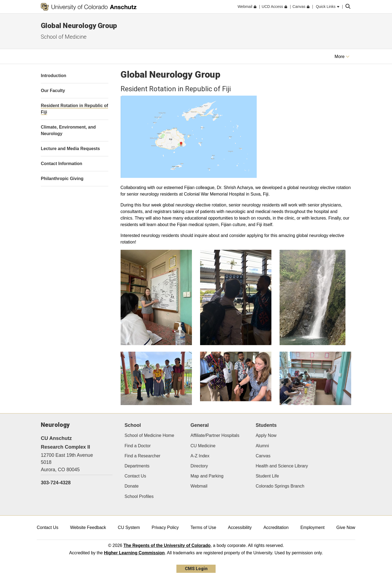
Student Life (267, 476)
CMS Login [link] (196, 569)
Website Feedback (88, 527)
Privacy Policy (165, 527)
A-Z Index (200, 456)
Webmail (199, 486)
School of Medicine (64, 37)
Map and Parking (207, 476)
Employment (312, 527)
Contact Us (135, 476)
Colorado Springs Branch (280, 486)
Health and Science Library (282, 466)
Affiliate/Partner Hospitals (215, 435)
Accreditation (276, 527)
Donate (132, 486)
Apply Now (266, 435)
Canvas (263, 456)
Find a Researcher (143, 456)
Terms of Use (203, 527)
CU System (129, 527)
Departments (137, 466)
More (342, 57)
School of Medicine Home (149, 435)
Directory (199, 466)
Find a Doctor (138, 446)
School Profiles (139, 496)
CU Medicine (203, 446)
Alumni (262, 446)
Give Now (346, 527)
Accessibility (240, 527)
